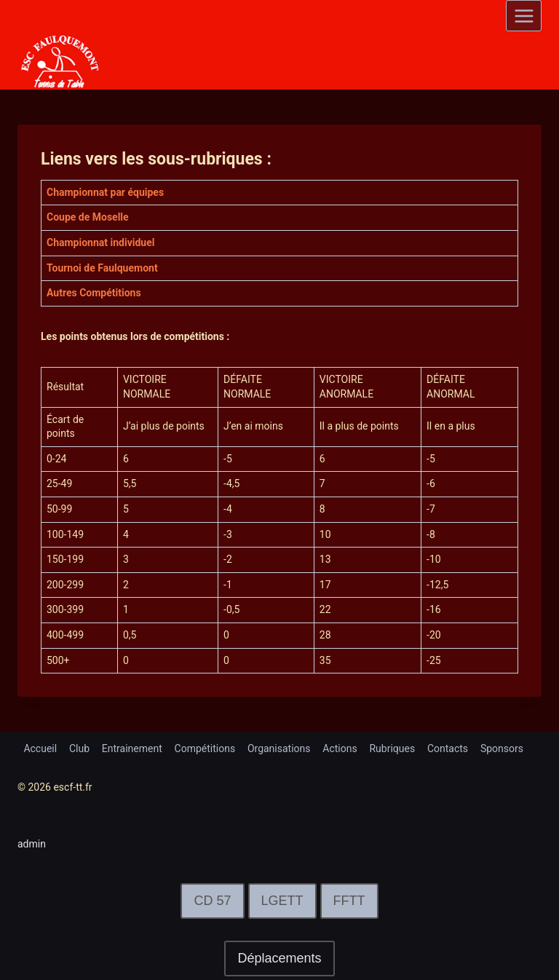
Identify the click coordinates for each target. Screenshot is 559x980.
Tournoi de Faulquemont (102, 268)
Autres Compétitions (94, 293)
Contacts (448, 748)
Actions (340, 748)
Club (79, 748)
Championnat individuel (100, 242)
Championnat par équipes (105, 192)
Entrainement (132, 748)
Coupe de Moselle (88, 217)
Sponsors (502, 748)
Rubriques (392, 748)
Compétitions (205, 748)
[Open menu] (524, 16)
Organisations (279, 748)
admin (32, 844)
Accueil (40, 748)
